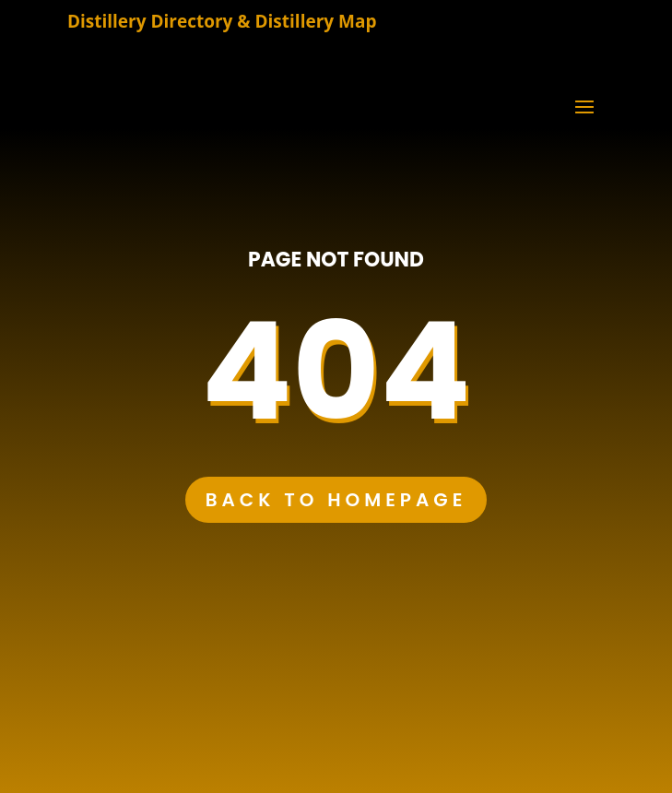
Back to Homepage (336, 500)
